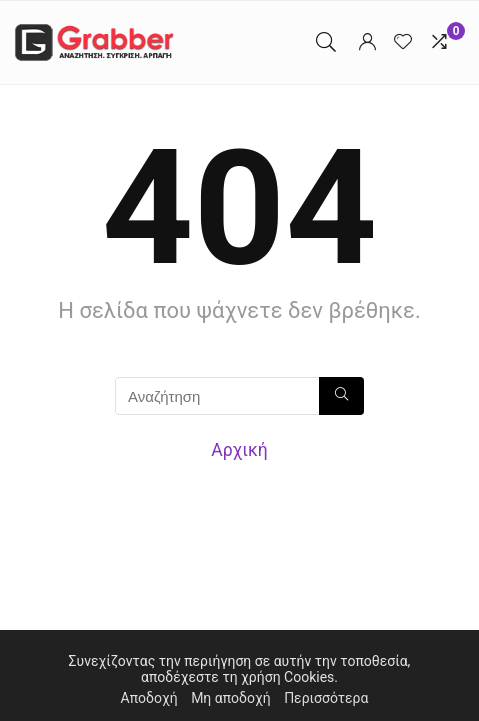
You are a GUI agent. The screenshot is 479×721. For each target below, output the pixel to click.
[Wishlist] (403, 42)
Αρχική (239, 450)
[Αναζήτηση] (341, 396)
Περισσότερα (326, 698)
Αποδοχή (149, 698)
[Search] (326, 42)
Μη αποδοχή (231, 698)
